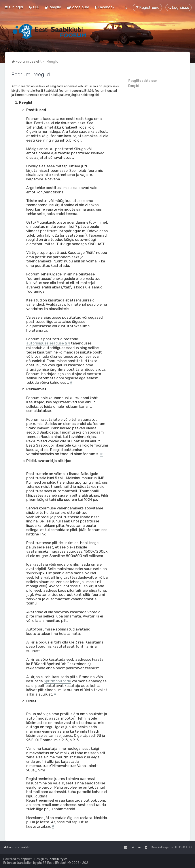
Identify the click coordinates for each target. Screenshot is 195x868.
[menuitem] (34, 7)
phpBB (25, 859)
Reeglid (133, 86)
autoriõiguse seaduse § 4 (48, 343)
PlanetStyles (58, 859)
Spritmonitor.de (57, 681)
